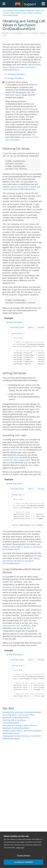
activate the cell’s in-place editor (16, 460)
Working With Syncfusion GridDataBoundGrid (22, 712)
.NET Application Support (20, 94)
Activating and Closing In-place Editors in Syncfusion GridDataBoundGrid (20, 727)
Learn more (20, 851)
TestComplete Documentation (14, 11)
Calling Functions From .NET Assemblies (20, 624)
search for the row (18, 450)
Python (31, 327)
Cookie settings (24, 859)
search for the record (12, 59)
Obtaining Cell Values (15, 74)
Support (30, 4)
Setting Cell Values (14, 78)
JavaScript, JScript (17, 327)
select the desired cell (12, 457)
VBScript (41, 327)
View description (15, 322)
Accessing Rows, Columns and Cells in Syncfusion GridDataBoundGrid (22, 67)
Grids (30, 13)
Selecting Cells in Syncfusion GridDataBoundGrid (14, 721)
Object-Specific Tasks (19, 13)
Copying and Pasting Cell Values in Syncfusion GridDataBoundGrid (21, 561)
